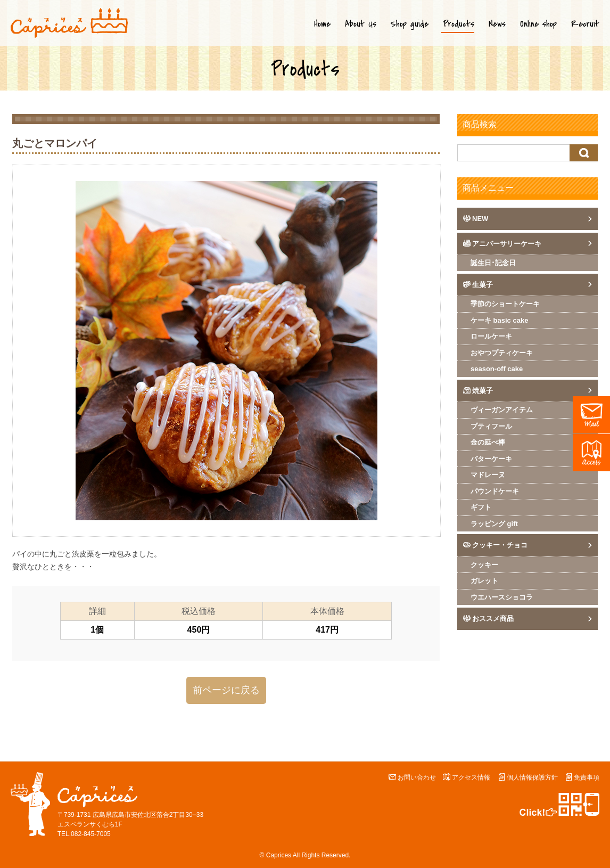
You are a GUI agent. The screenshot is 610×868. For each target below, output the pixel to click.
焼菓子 (483, 391)
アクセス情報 (471, 777)
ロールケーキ (491, 336)
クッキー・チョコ (500, 545)
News (497, 24)
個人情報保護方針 (532, 777)
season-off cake (497, 369)
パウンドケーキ (495, 491)
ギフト (481, 507)
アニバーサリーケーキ (507, 244)
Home (322, 24)
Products (459, 24)
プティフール (491, 426)
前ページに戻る (226, 690)
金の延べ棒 (488, 442)
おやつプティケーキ (502, 353)
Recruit (585, 24)
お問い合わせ (417, 777)
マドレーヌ (488, 475)
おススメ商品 (493, 619)
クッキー (484, 565)
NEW (480, 219)
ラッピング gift (494, 524)
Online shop (538, 24)
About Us (361, 24)
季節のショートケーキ (505, 304)
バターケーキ (491, 459)
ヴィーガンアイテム (502, 410)
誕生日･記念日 (493, 263)
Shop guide (409, 24)
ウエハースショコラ (502, 597)
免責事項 (587, 777)
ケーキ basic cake (499, 320)
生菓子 (483, 285)
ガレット (484, 581)
